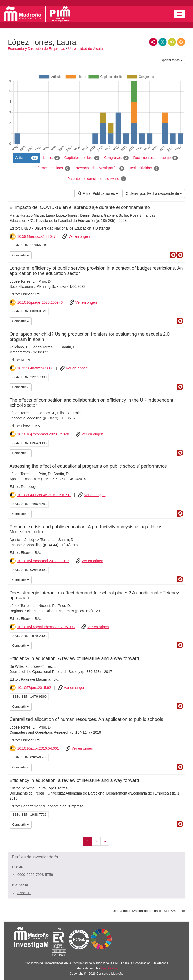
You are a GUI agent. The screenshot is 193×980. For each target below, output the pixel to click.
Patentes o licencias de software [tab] (97, 179)
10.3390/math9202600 (35, 368)
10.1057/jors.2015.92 (34, 688)
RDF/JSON (181, 42)
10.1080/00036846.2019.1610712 (44, 495)
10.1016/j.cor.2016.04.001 (38, 748)
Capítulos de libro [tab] (82, 158)
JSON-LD (163, 42)
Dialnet (173, 255)
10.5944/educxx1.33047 (36, 236)
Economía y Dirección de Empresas (36, 49)
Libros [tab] (51, 158)
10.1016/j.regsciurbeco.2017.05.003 (46, 627)
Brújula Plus (110, 968)
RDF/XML (153, 42)
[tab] (96, 857)
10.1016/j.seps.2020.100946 (40, 302)
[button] (96, 857)
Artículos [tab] (27, 158)
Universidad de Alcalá (85, 49)
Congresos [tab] (116, 158)
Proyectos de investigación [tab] (99, 168)
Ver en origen (79, 236)
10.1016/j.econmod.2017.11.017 (43, 561)
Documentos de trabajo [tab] (155, 158)
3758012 (24, 893)
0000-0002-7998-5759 (35, 875)
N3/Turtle (172, 42)
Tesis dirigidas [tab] (144, 168)
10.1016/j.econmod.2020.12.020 (43, 434)
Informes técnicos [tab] (52, 168)
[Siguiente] (105, 841)
